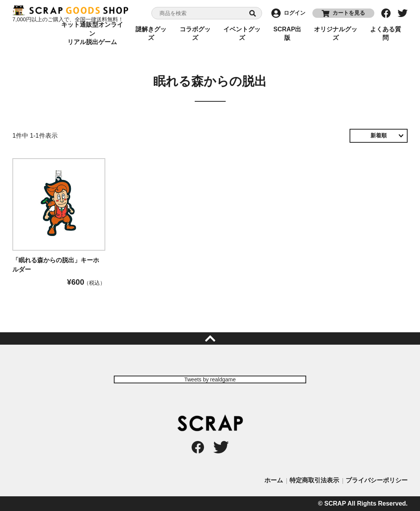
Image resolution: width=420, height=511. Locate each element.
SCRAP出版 (287, 34)
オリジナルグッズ (336, 34)
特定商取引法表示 (314, 480)
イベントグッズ (242, 34)
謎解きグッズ (151, 34)
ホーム (274, 480)
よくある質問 (386, 34)
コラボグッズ (195, 34)
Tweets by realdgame (210, 379)
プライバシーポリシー (377, 480)
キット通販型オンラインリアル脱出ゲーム (92, 34)
